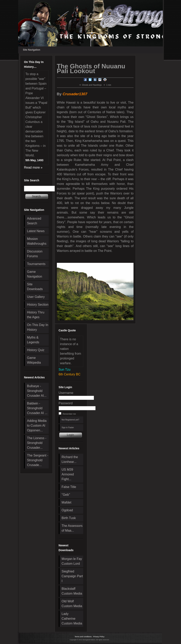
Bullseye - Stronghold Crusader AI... (37, 391)
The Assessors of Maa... (72, 528)
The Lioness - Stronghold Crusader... (37, 443)
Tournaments (36, 264)
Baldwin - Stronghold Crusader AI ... (37, 408)
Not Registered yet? (70, 420)
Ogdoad (67, 510)
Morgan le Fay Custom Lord (72, 561)
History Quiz (36, 350)
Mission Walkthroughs (37, 241)
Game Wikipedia (34, 360)
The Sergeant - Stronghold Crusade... (38, 460)
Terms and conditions (83, 637)
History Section (38, 305)
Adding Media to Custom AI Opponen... (37, 426)
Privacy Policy (99, 637)
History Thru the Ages (36, 315)
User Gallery (36, 297)
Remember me (69, 414)
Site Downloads (35, 287)
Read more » (33, 167)
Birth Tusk (69, 518)
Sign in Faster (68, 428)
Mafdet (67, 502)
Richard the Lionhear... (70, 459)
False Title (69, 487)
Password (66, 403)
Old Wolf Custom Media (72, 604)
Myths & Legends (33, 340)
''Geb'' (66, 495)
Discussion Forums (35, 254)
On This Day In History (38, 327)
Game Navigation (35, 274)
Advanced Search (34, 221)
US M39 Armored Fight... (68, 474)
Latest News (36, 231)
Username (66, 393)
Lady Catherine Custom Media (72, 619)
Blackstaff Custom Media (72, 591)
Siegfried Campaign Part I (72, 576)
